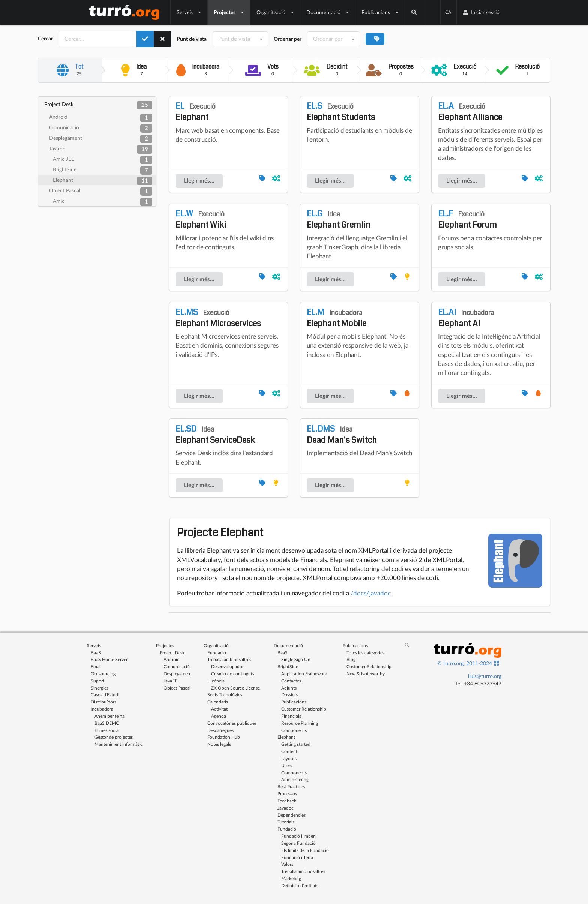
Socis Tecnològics (225, 695)
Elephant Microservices (218, 318)
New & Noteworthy (366, 674)
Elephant (103, 181)
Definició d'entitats (300, 885)
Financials (291, 716)
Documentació (328, 12)
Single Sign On (296, 659)
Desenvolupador (227, 666)
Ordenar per (288, 39)
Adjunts (289, 688)
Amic (103, 202)
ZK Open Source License (235, 688)
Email (96, 666)
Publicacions (380, 12)
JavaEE (101, 149)
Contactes (291, 681)
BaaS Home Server (109, 659)
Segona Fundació (298, 843)
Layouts (289, 758)
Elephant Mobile (337, 318)
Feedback (287, 801)
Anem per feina (109, 716)
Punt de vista (192, 39)
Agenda (219, 716)
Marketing (291, 878)
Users (287, 765)
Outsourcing (103, 674)
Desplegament (101, 139)
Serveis (189, 12)
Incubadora (102, 709)
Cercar (45, 39)
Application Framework (304, 674)
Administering (295, 779)
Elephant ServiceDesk (215, 435)
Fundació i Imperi (298, 836)
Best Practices (291, 786)
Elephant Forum (467, 219)
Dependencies (292, 815)
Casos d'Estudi (105, 695)
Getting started (296, 744)
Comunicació (101, 128)
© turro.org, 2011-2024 (465, 663)
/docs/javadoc (371, 593)
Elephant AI (466, 318)
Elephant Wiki (201, 219)
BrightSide (103, 170)
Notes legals (219, 744)
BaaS (96, 653)
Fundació (217, 653)
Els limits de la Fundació (305, 850)
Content (289, 751)
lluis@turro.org (485, 676)
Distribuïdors (103, 702)
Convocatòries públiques (232, 723)
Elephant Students (341, 112)
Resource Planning (300, 723)
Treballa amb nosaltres (229, 659)
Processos (287, 794)
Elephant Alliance (470, 112)
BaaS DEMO (107, 723)
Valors (287, 864)
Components (294, 730)
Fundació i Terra (297, 857)
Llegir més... (199, 181)
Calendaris (218, 702)
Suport (97, 681)
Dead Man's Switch (342, 435)
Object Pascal (101, 191)
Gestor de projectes (114, 737)
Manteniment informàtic (118, 744)
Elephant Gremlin (339, 219)
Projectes (229, 12)
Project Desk (98, 105)
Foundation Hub (224, 737)
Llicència (216, 681)
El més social (107, 730)
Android (101, 118)
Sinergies (100, 688)
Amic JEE (103, 160)
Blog (351, 659)
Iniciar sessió (481, 12)
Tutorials (286, 822)
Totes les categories (365, 653)
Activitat (219, 709)
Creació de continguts (233, 674)
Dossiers (289, 695)
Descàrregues (220, 730)
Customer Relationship (304, 709)
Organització (275, 12)
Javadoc (286, 808)
